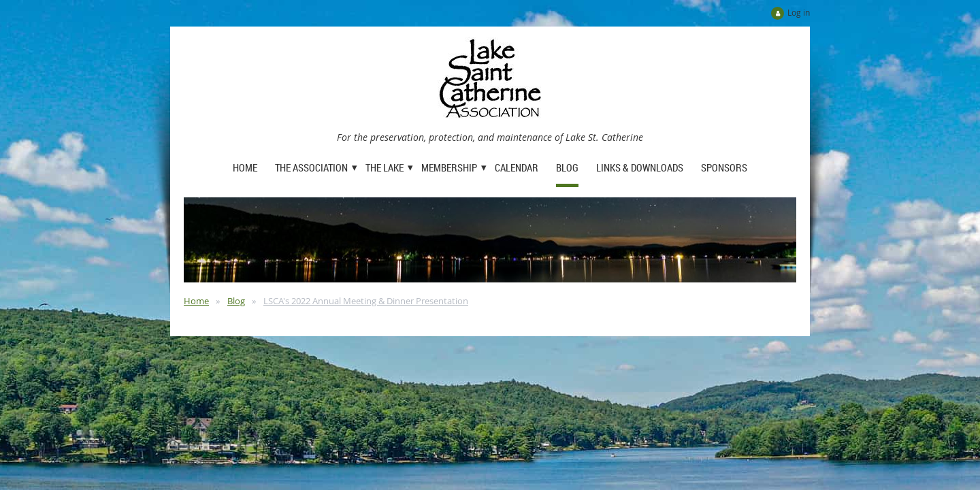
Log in (799, 12)
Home (196, 301)
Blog (236, 301)
